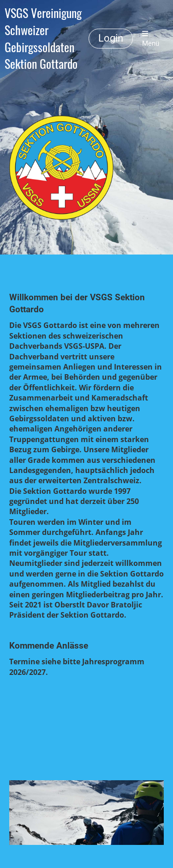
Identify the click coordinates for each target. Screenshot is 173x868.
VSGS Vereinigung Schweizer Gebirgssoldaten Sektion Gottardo (43, 39)
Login (111, 38)
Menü (151, 39)
